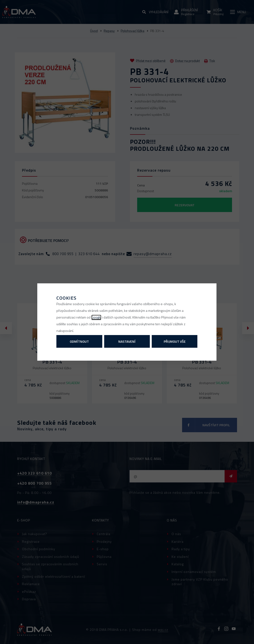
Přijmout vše (175, 341)
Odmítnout (79, 341)
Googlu (96, 317)
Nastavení (127, 341)
